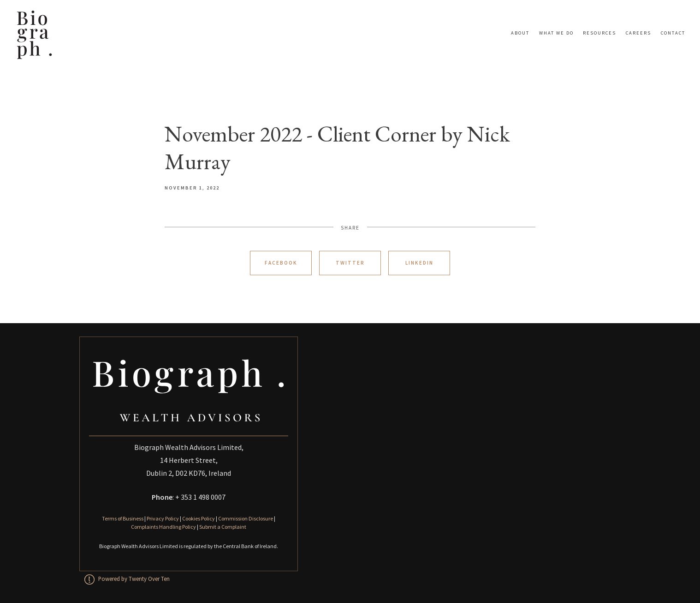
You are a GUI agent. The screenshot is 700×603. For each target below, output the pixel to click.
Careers (638, 33)
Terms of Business (123, 518)
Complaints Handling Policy (163, 527)
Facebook (281, 263)
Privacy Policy (163, 518)
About (520, 33)
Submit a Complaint (223, 527)
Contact (673, 33)
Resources (599, 33)
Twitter (350, 263)
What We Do (556, 33)
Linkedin (419, 263)
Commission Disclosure (246, 518)
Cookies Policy (199, 518)
